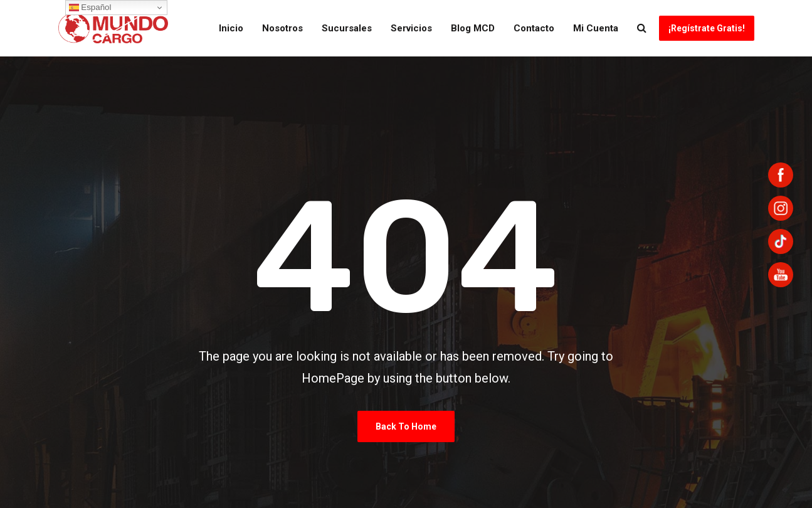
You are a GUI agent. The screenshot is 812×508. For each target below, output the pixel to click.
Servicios (411, 28)
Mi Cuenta (596, 28)
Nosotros (282, 28)
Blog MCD (473, 28)
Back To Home (406, 426)
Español (90, 8)
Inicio (231, 28)
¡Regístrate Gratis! (707, 28)
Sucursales (347, 28)
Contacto (534, 28)
